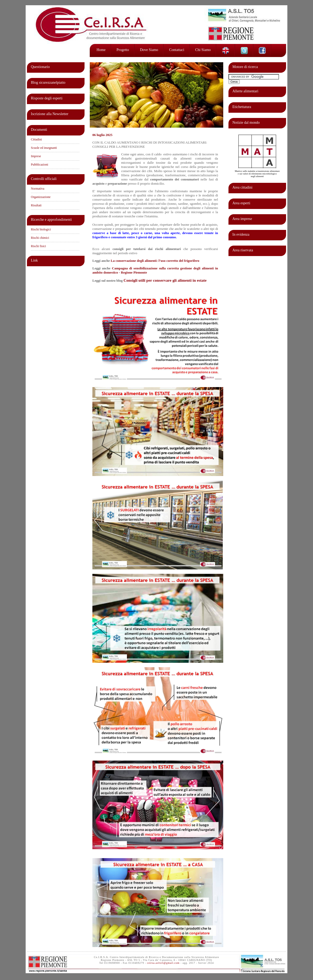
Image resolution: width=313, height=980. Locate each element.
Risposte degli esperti (47, 98)
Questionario (40, 67)
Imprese (36, 156)
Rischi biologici (41, 229)
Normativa (38, 189)
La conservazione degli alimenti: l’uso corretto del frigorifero (155, 261)
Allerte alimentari (245, 91)
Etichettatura (242, 107)
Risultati (36, 205)
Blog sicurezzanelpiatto (48, 83)
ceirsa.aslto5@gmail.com (163, 963)
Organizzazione (41, 197)
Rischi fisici (38, 246)
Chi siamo (203, 50)
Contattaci (177, 50)
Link (34, 260)
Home (101, 50)
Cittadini (36, 139)
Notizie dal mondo (246, 123)
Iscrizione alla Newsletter (50, 114)
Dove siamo (149, 50)
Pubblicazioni (40, 165)
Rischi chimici (40, 238)
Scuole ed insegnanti (44, 148)
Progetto (123, 50)
